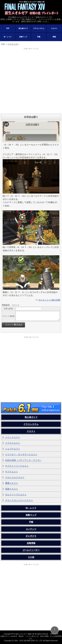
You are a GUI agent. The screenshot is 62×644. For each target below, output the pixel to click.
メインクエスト (13, 437)
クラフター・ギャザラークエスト (21, 454)
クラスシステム (39, 28)
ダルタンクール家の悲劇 (49, 300)
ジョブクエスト (13, 449)
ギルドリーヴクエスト (16, 495)
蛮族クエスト (12, 489)
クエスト (54, 28)
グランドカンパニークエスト (19, 500)
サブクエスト (12, 472)
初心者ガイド (23, 28)
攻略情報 (31, 543)
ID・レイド (8, 37)
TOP (8, 28)
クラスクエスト (13, 443)
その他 (31, 557)
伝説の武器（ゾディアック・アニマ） (23, 460)
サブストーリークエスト (17, 466)
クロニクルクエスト (15, 477)
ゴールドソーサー (31, 550)
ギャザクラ (31, 536)
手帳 (39, 37)
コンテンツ (31, 529)
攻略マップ (23, 37)
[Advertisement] (31, 81)
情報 (54, 37)
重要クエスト (12, 483)
